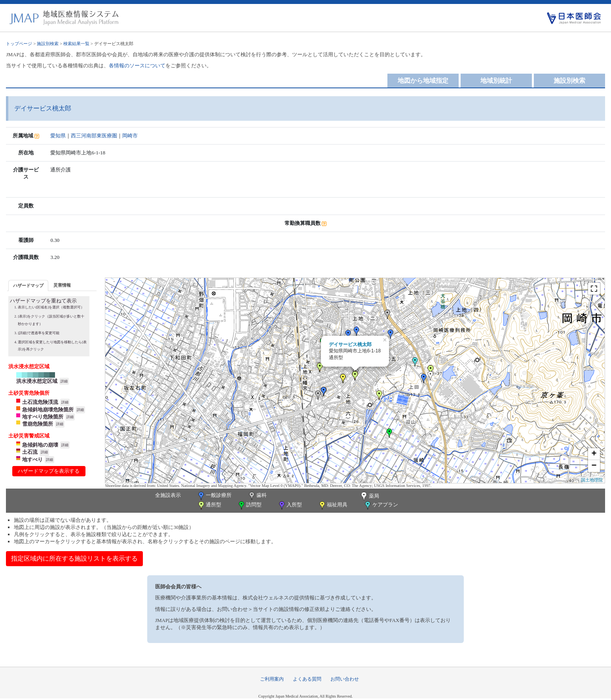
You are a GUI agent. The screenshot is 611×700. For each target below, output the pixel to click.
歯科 (257, 496)
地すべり (32, 459)
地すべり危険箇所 (43, 417)
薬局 (369, 496)
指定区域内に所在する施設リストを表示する (74, 558)
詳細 (64, 381)
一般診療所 (214, 496)
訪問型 (249, 505)
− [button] (594, 466)
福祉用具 (333, 505)
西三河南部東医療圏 (94, 136)
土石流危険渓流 (40, 402)
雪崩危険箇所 (38, 424)
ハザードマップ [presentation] (28, 285)
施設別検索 (48, 44)
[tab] (28, 285)
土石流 (30, 452)
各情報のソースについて (137, 66)
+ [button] (594, 454)
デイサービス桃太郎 (350, 344)
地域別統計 (496, 81)
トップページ (19, 44)
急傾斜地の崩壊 (40, 445)
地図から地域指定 (423, 81)
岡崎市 (130, 136)
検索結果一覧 (76, 44)
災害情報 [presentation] (62, 285)
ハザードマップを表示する (49, 471)
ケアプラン (381, 505)
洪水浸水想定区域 (37, 381)
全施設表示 (168, 495)
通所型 (209, 505)
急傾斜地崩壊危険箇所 (48, 410)
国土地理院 (592, 480)
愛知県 (58, 136)
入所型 (290, 505)
